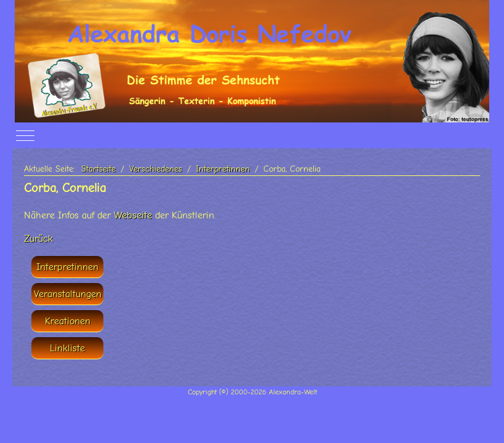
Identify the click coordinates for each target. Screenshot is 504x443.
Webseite (133, 215)
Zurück (38, 239)
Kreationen (68, 321)
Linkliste (67, 348)
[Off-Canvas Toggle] (25, 136)
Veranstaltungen (68, 294)
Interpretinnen (67, 267)
